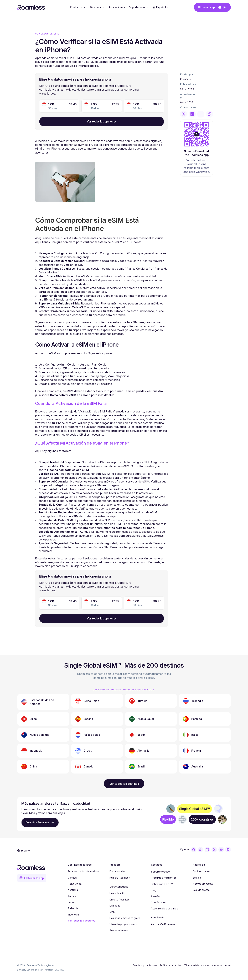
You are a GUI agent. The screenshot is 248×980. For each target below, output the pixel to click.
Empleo (197, 878)
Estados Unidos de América (84, 871)
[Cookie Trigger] (221, 966)
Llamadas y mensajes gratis (125, 918)
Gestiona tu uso (119, 930)
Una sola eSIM (118, 893)
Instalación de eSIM (162, 884)
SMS (112, 912)
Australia (73, 890)
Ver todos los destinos (82, 921)
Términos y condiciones (145, 965)
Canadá (72, 878)
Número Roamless (120, 878)
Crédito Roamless (120, 900)
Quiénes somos (201, 871)
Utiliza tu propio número (123, 924)
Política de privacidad (171, 965)
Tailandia (73, 908)
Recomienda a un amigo (165, 908)
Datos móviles (118, 871)
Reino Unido (75, 884)
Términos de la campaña (197, 965)
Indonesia (73, 915)
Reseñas (156, 896)
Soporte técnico (160, 872)
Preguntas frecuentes (164, 878)
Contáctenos (159, 902)
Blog (154, 890)
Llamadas (115, 906)
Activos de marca (203, 884)
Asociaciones (117, 7)
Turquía (72, 896)
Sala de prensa (201, 890)
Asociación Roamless (163, 924)
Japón (71, 902)
